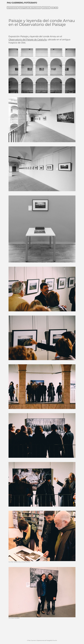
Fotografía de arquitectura (30, 8)
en (56, 8)
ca (53, 8)
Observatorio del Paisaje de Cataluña (28, 40)
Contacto (46, 8)
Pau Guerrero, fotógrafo (22, 3)
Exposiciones (13, 8)
